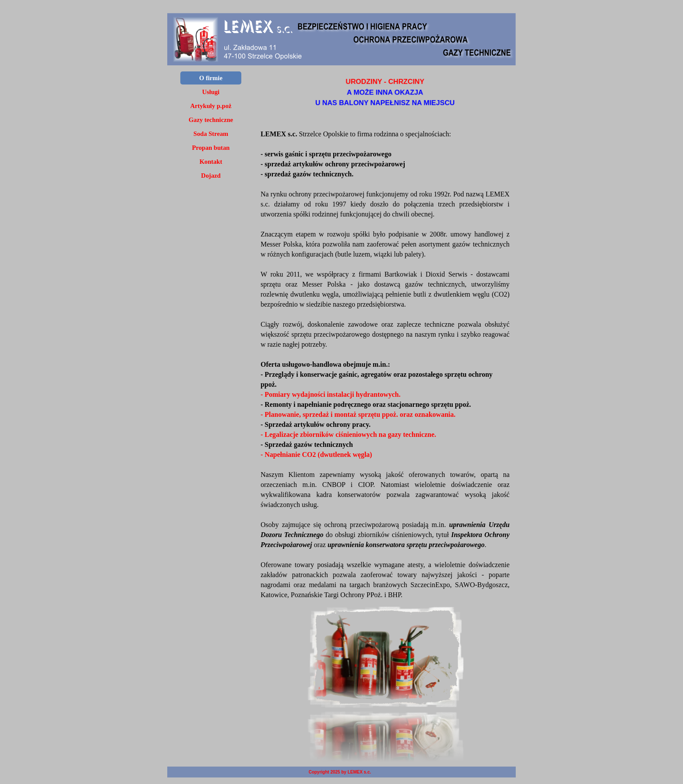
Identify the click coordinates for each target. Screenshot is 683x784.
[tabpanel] (385, 93)
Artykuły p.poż (211, 106)
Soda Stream (211, 134)
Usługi (211, 92)
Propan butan (211, 148)
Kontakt (211, 162)
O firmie (211, 78)
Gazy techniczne (211, 120)
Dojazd (211, 176)
